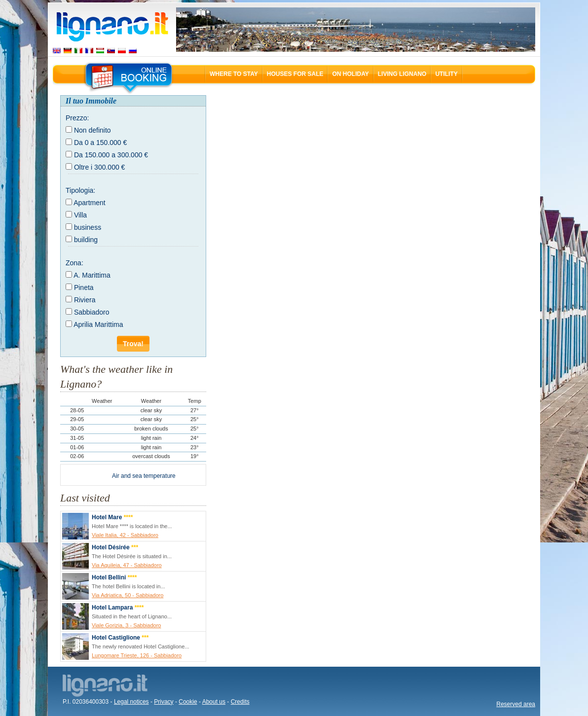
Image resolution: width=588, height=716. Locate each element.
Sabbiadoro (92, 312)
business (88, 227)
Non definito (92, 130)
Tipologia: (80, 190)
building (86, 240)
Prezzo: (77, 118)
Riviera (85, 300)
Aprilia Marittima (98, 324)
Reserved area (516, 704)
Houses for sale (295, 74)
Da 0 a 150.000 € (100, 143)
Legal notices (131, 702)
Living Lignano (402, 74)
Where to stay (234, 74)
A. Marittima (92, 275)
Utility (446, 74)
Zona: (74, 263)
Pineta (84, 287)
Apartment (90, 203)
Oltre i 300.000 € (100, 167)
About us (214, 702)
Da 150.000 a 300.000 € (111, 155)
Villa (80, 215)
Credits (240, 702)
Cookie (188, 702)
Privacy (164, 702)
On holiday (350, 74)
